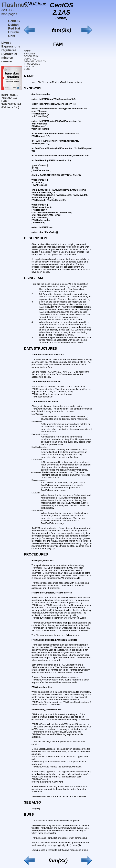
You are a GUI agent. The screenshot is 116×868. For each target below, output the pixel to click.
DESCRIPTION (32, 56)
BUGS (27, 69)
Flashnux (15, 5)
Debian (13, 25)
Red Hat (14, 28)
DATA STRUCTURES (35, 61)
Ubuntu (14, 32)
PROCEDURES (32, 64)
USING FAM (30, 59)
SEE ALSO (30, 66)
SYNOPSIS (30, 54)
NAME (27, 51)
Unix (12, 36)
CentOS (14, 21)
